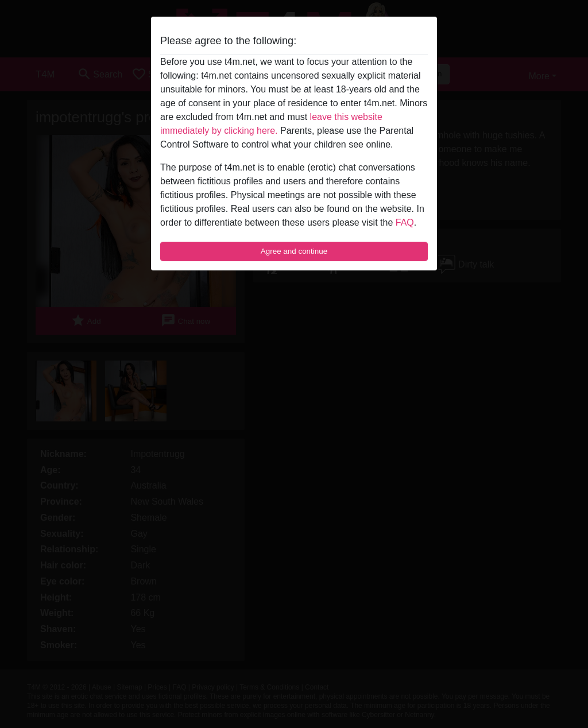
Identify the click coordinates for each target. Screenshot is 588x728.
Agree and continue (294, 251)
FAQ (405, 222)
